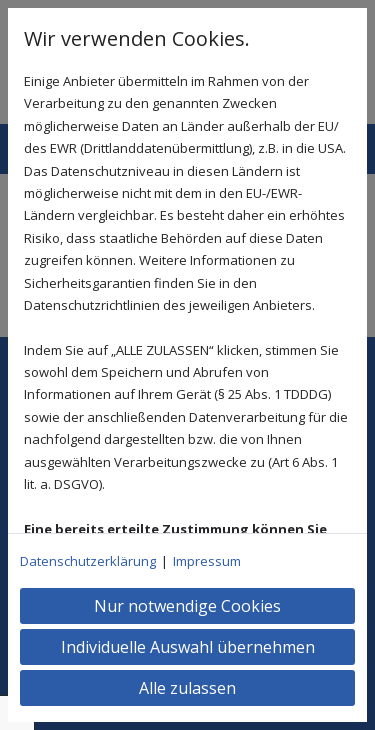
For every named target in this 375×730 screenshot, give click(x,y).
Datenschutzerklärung (88, 561)
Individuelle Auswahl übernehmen (188, 647)
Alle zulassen (187, 688)
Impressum (207, 561)
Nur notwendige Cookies (187, 606)
